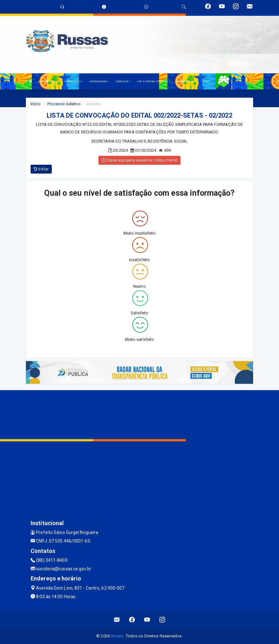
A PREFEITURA (48, 81)
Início (36, 104)
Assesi (117, 636)
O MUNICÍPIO (74, 81)
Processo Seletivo (64, 104)
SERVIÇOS (123, 81)
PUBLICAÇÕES (186, 81)
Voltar (41, 169)
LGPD (206, 81)
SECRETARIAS (99, 81)
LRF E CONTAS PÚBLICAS (154, 81)
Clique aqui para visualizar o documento (139, 160)
